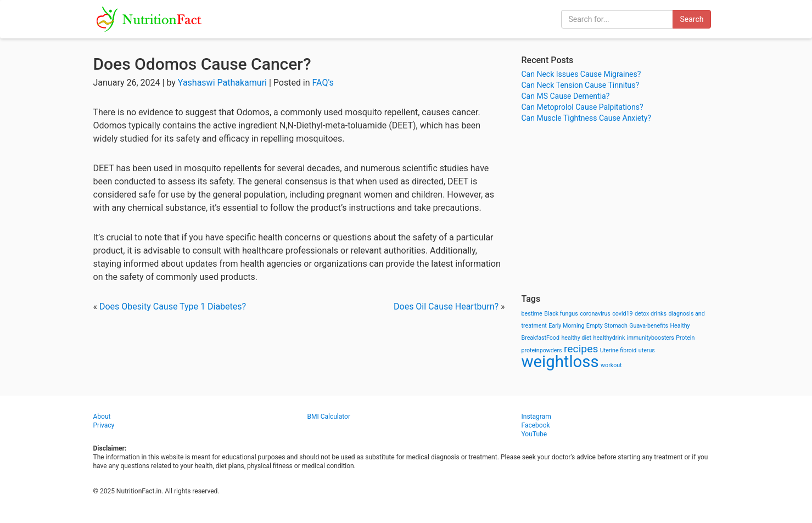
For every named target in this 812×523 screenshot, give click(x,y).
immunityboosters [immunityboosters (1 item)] (651, 338)
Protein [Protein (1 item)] (685, 338)
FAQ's (323, 83)
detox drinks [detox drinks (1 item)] (651, 314)
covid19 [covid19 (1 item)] (622, 314)
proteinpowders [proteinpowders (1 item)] (542, 350)
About (102, 417)
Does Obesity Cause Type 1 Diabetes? (173, 307)
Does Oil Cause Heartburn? (446, 307)
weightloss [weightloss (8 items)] (560, 362)
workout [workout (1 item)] (611, 365)
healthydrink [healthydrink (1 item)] (609, 338)
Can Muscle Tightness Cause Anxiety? (586, 118)
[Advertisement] (620, 209)
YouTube (534, 434)
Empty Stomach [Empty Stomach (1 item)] (607, 326)
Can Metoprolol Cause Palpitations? (583, 107)
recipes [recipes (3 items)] (581, 349)
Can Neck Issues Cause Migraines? (581, 74)
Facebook (536, 425)
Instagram (536, 417)
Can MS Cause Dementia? (566, 96)
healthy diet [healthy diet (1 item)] (576, 338)
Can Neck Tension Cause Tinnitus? (581, 85)
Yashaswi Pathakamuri (222, 83)
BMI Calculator (329, 417)
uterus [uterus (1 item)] (647, 350)
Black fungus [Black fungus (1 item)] (561, 314)
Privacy (104, 425)
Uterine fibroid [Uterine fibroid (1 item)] (618, 350)
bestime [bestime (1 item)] (532, 314)
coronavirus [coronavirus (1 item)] (595, 314)
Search (691, 19)
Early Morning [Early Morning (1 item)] (566, 326)
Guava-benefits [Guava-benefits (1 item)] (649, 326)
